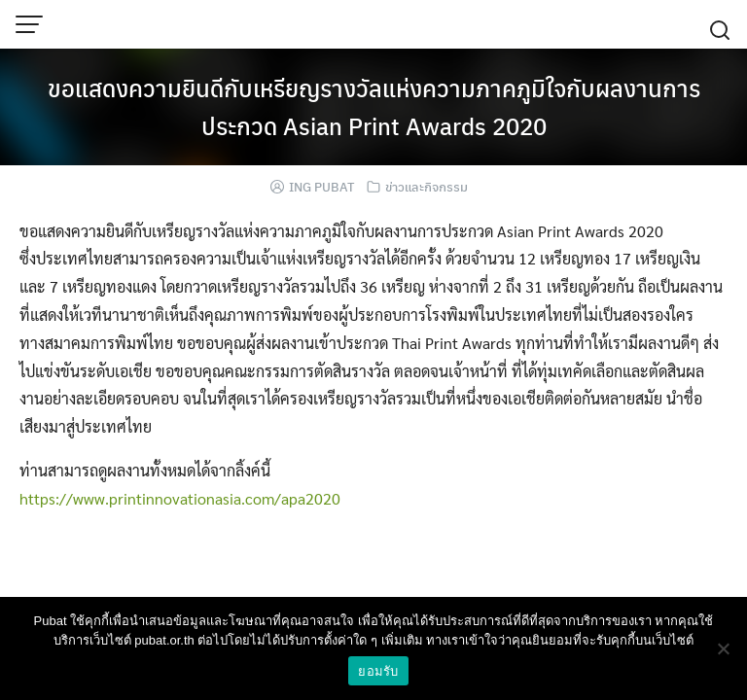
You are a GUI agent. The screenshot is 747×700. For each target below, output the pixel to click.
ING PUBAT (321, 186)
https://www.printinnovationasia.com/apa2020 (180, 498)
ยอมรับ (378, 671)
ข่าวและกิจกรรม (427, 186)
